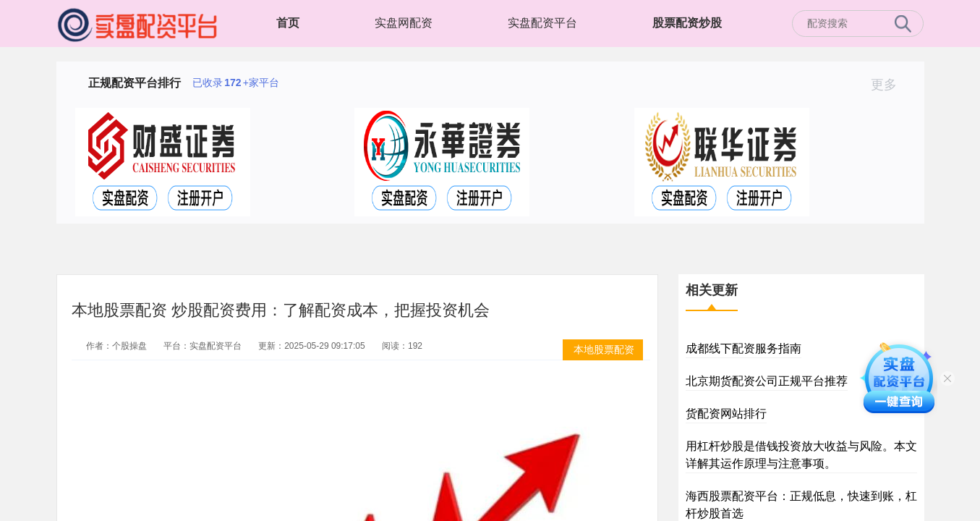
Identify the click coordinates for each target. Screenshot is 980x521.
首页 (288, 23)
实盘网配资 (404, 23)
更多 (890, 85)
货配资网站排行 (726, 414)
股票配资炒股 (687, 23)
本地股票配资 (604, 350)
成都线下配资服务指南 (743, 348)
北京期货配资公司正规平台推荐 (767, 381)
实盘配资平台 (542, 23)
